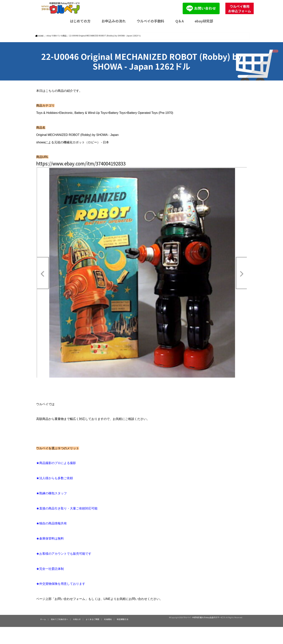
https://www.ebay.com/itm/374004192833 (81, 163)
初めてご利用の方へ (60, 619)
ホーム (43, 619)
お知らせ (77, 619)
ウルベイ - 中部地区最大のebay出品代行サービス (204, 617)
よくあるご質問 (92, 619)
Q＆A (180, 21)
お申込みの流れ (114, 21)
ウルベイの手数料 (150, 21)
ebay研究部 (204, 21)
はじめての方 (80, 21)
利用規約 (108, 619)
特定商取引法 (123, 619)
